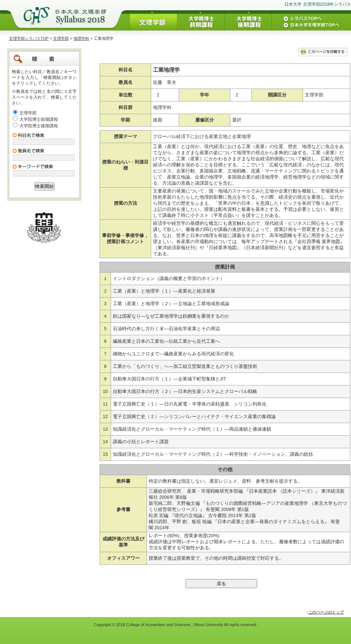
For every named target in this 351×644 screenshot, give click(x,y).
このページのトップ (326, 612)
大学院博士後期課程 (39, 126)
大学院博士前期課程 (39, 119)
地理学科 (81, 38)
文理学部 (61, 38)
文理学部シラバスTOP (29, 38)
